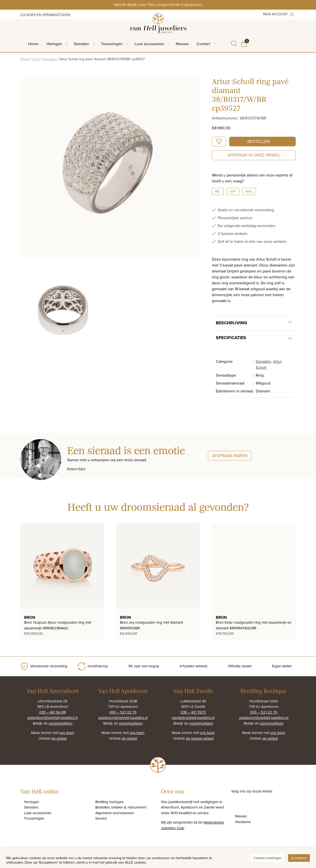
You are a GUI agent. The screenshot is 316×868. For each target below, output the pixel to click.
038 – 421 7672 (193, 712)
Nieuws (182, 44)
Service (101, 818)
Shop (36, 59)
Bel (218, 191)
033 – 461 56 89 (53, 712)
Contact (203, 44)
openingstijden (60, 723)
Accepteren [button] (299, 858)
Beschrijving (231, 323)
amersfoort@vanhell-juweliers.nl (52, 718)
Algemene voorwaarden (115, 813)
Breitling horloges (109, 802)
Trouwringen (112, 44)
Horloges (54, 44)
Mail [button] (249, 191)
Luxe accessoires (149, 44)
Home (33, 44)
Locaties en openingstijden (45, 15)
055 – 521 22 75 (123, 712)
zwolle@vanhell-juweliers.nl (193, 718)
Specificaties (231, 338)
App (233, 191)
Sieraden (81, 44)
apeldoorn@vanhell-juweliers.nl (123, 718)
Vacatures (243, 822)
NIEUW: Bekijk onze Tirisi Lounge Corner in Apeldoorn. (158, 5)
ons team (67, 733)
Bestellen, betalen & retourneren (121, 807)
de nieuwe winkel (200, 738)
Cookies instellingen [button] (267, 858)
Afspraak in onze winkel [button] (254, 155)
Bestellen (259, 141)
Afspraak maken (230, 456)
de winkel (59, 738)
